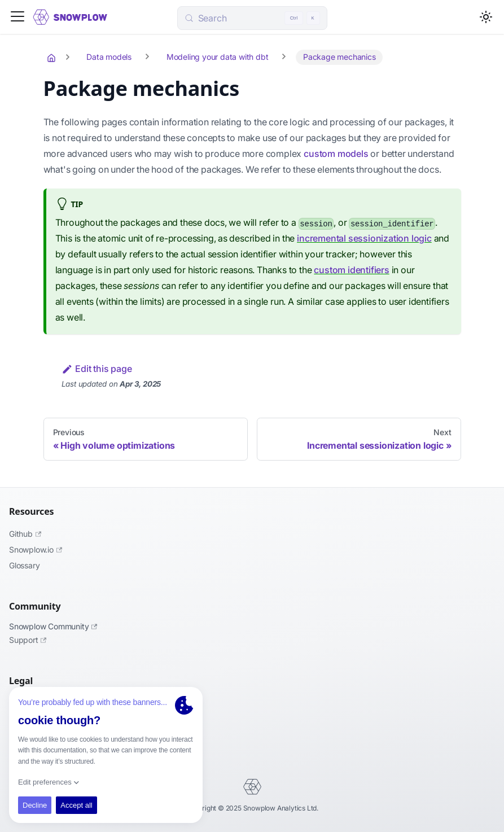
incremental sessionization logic (364, 238)
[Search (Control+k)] (252, 18)
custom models (336, 154)
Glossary (24, 565)
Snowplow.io (36, 549)
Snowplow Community (53, 626)
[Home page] (52, 58)
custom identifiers (351, 270)
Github (25, 534)
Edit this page (97, 369)
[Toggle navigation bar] (17, 17)
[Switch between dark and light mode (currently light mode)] (486, 17)
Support (28, 640)
